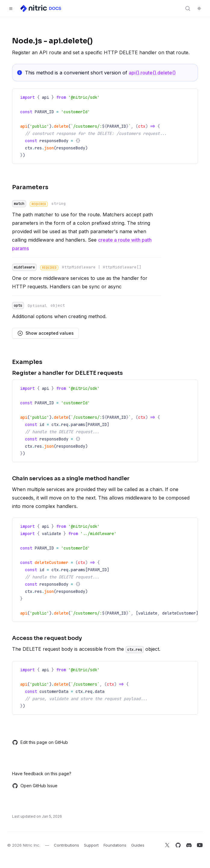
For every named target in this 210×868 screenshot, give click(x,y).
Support (91, 845)
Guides (138, 845)
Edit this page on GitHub (40, 742)
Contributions (66, 845)
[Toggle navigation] (11, 8)
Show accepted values (45, 333)
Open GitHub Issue (35, 786)
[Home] (41, 8)
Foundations (115, 845)
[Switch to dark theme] (199, 8)
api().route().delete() (152, 73)
